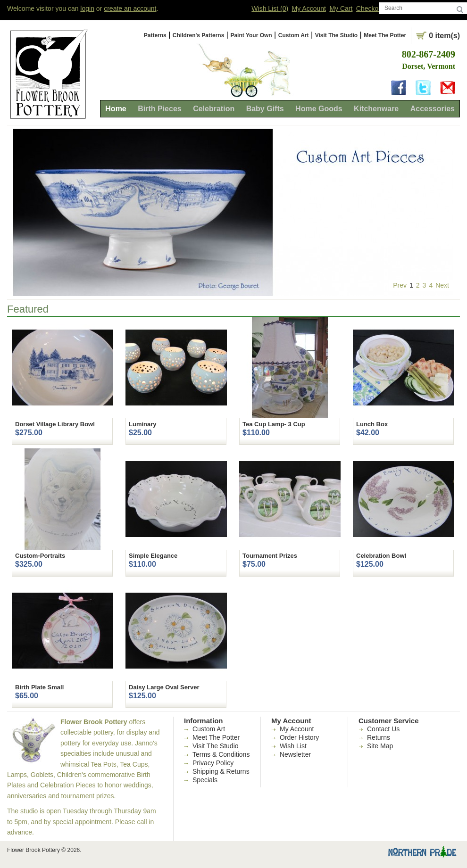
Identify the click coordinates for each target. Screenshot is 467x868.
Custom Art (294, 35)
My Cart (341, 8)
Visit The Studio (336, 35)
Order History (299, 737)
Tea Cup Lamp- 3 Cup (274, 424)
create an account (130, 8)
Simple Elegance (153, 556)
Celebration (214, 109)
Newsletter (295, 754)
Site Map (380, 746)
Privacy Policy (213, 763)
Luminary (143, 424)
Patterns (155, 35)
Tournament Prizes (270, 556)
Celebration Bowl (381, 556)
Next (442, 285)
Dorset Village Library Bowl (55, 424)
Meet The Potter (385, 35)
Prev (400, 285)
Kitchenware (376, 109)
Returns (379, 737)
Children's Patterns (199, 35)
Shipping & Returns (221, 771)
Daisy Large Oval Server (164, 687)
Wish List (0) (270, 8)
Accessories (433, 109)
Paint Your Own (251, 35)
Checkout (370, 8)
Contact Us (383, 729)
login (87, 8)
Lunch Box (372, 424)
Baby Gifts (265, 109)
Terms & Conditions (221, 754)
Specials (205, 780)
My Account (309, 8)
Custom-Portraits (40, 556)
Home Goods (319, 109)
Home (116, 109)
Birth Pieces (159, 109)
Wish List (293, 746)
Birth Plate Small (39, 687)
